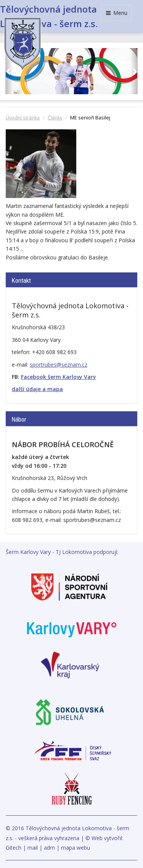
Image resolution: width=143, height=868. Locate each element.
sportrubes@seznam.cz (59, 365)
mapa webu (76, 848)
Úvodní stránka (23, 118)
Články (55, 118)
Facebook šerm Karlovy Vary (59, 377)
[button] (9, 71)
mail (33, 848)
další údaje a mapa (37, 389)
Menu (116, 13)
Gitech (14, 848)
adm (49, 848)
